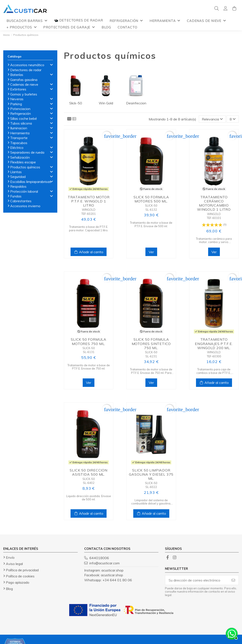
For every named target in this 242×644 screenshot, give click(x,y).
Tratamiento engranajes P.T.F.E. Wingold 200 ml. (214, 343)
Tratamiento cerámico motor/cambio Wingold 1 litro (214, 203)
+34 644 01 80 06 (117, 580)
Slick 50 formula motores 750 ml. (89, 341)
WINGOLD (89, 210)
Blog (9, 589)
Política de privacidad (22, 570)
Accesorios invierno (25, 206)
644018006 (99, 558)
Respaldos (18, 186)
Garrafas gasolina (24, 80)
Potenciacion (20, 109)
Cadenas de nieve (24, 84)
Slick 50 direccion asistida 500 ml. (88, 472)
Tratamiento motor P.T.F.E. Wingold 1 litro (89, 201)
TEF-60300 (214, 356)
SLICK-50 (151, 205)
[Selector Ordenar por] (212, 119)
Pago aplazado (18, 582)
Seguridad (18, 177)
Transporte (19, 138)
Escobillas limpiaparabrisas (31, 182)
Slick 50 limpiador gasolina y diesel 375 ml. (151, 474)
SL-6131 (89, 352)
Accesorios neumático (27, 65)
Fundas (16, 196)
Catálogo (15, 56)
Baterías (17, 75)
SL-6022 (151, 487)
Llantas (16, 172)
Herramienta (20, 133)
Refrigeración (21, 113)
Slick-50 (76, 103)
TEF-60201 (89, 214)
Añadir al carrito (89, 252)
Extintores (18, 89)
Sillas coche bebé (24, 118)
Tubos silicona (21, 123)
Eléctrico (17, 148)
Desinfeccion (136, 103)
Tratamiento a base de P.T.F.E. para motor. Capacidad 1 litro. (89, 228)
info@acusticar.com (105, 563)
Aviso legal (14, 564)
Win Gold (106, 103)
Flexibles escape (23, 162)
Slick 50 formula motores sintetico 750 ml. (151, 343)
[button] (27, 21)
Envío (10, 557)
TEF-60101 (214, 218)
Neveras (17, 99)
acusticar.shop (112, 570)
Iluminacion (19, 128)
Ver (151, 252)
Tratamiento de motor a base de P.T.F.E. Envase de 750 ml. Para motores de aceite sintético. (151, 371)
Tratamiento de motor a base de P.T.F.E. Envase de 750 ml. (89, 367)
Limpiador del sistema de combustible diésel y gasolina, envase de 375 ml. (151, 502)
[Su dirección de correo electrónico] (197, 580)
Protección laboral (24, 191)
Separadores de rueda (27, 152)
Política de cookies (20, 576)
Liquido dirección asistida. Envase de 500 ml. (89, 498)
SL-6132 (151, 210)
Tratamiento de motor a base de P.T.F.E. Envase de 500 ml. (151, 224)
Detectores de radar (26, 70)
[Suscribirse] (233, 580)
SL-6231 (151, 356)
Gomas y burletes (24, 94)
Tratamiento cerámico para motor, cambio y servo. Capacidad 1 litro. (214, 241)
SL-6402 (89, 483)
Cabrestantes (21, 201)
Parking (16, 104)
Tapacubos (19, 143)
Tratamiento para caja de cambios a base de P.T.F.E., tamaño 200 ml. (214, 371)
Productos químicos (25, 167)
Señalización (20, 157)
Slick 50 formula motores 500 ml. (151, 199)
